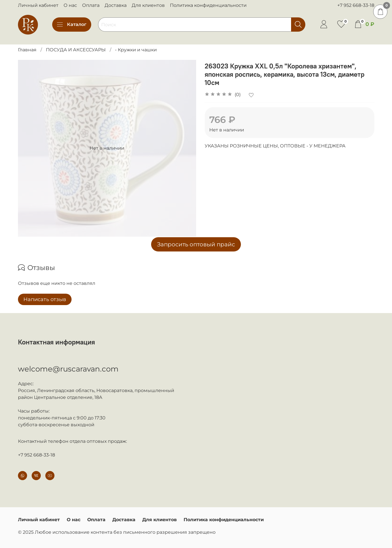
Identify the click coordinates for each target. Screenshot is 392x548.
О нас (70, 5)
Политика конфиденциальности (208, 5)
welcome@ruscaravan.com (68, 369)
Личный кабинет (38, 5)
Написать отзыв (45, 299)
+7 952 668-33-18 (356, 5)
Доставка (116, 5)
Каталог (72, 25)
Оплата (91, 5)
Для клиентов (148, 5)
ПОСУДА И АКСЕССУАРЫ (76, 50)
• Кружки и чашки (136, 50)
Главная (27, 50)
